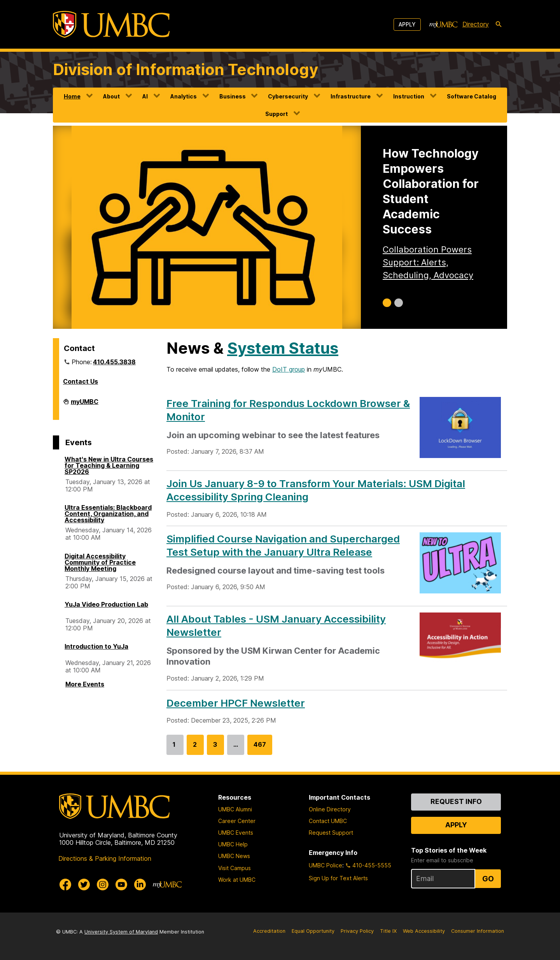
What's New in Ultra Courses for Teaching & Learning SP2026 (109, 465)
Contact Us (80, 381)
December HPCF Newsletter (236, 703)
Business (233, 96)
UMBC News (234, 856)
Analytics (184, 96)
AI (145, 96)
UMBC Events (236, 833)
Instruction (409, 96)
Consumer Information (478, 931)
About (111, 96)
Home (72, 96)
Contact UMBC (328, 821)
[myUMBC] (443, 25)
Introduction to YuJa (96, 646)
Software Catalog (472, 96)
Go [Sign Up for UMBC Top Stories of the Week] (488, 879)
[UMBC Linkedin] (140, 885)
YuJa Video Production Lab (106, 604)
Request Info (456, 801)
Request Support (331, 833)
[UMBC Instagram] (103, 885)
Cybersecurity (288, 96)
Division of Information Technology (185, 69)
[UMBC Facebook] (65, 885)
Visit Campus (234, 868)
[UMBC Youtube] (121, 885)
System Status (283, 348)
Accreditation (269, 931)
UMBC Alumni (235, 809)
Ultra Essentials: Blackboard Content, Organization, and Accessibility (108, 514)
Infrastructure (351, 96)
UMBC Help (233, 844)
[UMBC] (111, 24)
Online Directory (330, 809)
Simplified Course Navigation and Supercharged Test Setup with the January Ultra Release (283, 545)
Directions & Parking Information (105, 858)
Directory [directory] (476, 24)
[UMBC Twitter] (84, 885)
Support (276, 114)
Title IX (388, 931)
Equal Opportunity (313, 931)
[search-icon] (499, 25)
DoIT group (289, 369)
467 (260, 748)
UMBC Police (325, 865)
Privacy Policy (357, 931)
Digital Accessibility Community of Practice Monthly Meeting (100, 562)
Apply (407, 24)
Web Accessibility (424, 931)
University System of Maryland (121, 932)
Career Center (237, 821)
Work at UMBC (237, 880)
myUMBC (85, 405)
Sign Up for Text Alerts (338, 878)
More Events (85, 684)
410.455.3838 (114, 362)
